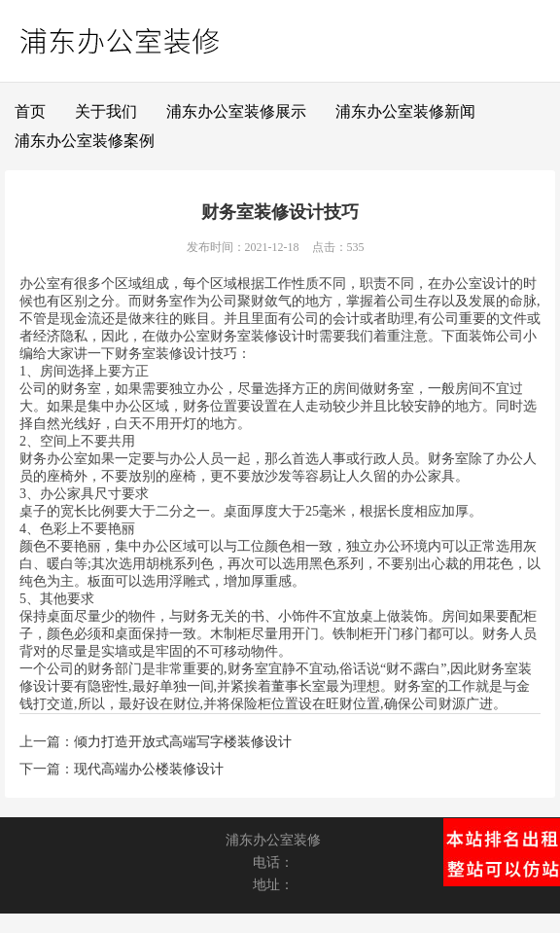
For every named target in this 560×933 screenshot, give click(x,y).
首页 (30, 111)
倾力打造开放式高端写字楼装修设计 (183, 742)
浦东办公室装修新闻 (405, 111)
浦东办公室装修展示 (236, 111)
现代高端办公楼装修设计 (149, 769)
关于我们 (106, 111)
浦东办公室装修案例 (85, 141)
